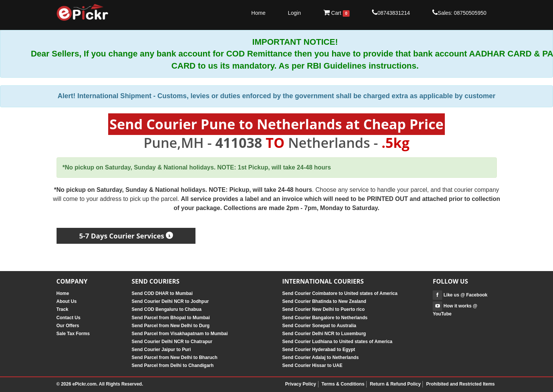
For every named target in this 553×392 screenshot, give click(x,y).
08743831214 (391, 13)
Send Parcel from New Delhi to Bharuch (175, 358)
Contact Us (69, 318)
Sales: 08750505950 (459, 13)
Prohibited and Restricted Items (461, 384)
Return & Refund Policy (395, 384)
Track (62, 309)
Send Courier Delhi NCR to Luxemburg (324, 334)
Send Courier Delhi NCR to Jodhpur (170, 301)
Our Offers (68, 326)
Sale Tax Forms (73, 334)
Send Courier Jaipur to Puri (161, 350)
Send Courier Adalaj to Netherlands (320, 358)
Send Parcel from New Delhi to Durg (171, 326)
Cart (337, 13)
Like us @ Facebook (460, 295)
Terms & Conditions (343, 384)
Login (294, 13)
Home (258, 13)
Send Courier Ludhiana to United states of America (337, 342)
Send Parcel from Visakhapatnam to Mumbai (180, 334)
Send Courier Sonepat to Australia (319, 326)
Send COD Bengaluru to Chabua (167, 309)
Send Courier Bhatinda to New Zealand (324, 301)
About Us (67, 301)
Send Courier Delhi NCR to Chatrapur (172, 342)
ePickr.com (84, 384)
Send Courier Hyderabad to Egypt (318, 350)
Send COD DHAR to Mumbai (162, 293)
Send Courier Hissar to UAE (312, 365)
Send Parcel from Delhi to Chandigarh (173, 365)
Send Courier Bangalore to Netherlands (325, 318)
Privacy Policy (300, 384)
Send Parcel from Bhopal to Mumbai (171, 318)
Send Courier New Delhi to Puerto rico (323, 309)
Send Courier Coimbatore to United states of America (340, 293)
